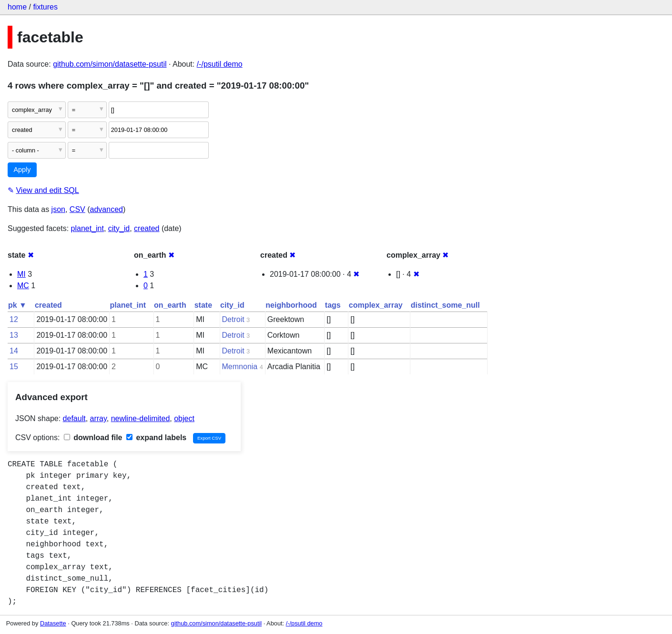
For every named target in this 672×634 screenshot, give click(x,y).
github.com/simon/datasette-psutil (110, 64)
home (17, 7)
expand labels (156, 438)
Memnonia (240, 367)
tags (333, 305)
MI (21, 274)
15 (14, 367)
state (203, 305)
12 (14, 319)
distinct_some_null (445, 305)
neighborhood (291, 305)
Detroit (233, 319)
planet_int (87, 228)
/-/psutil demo (220, 64)
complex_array (376, 305)
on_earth (170, 305)
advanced (107, 209)
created (147, 228)
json (58, 209)
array (98, 418)
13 (14, 335)
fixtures (45, 7)
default (74, 418)
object (184, 418)
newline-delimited (141, 418)
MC (23, 286)
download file (93, 438)
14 (14, 351)
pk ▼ (17, 305)
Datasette (53, 623)
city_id (119, 228)
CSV (77, 209)
